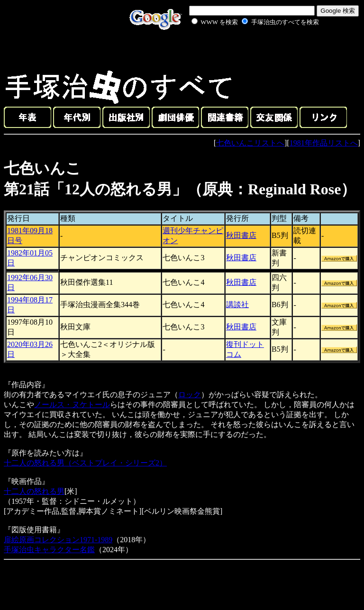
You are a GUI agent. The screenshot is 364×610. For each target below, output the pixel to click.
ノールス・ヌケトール (72, 405)
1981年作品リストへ (324, 143)
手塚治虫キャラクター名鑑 (49, 550)
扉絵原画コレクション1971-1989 (58, 540)
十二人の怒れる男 (34, 491)
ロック (190, 395)
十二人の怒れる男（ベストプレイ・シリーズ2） (85, 463)
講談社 (237, 305)
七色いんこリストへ (250, 143)
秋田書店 (241, 235)
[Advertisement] (245, 49)
